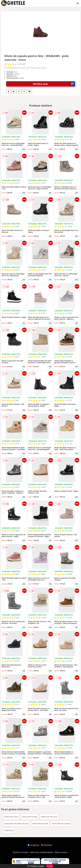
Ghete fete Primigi (30, 817)
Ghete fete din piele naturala (16, 824)
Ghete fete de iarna (49, 817)
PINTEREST (47, 845)
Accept (50, 866)
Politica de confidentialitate (41, 852)
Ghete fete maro (11, 817)
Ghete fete (9, 830)
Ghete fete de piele (40, 824)
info (24, 149)
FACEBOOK (33, 845)
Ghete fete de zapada (61, 824)
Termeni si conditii (20, 852)
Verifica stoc (54, 84)
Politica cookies (61, 852)
